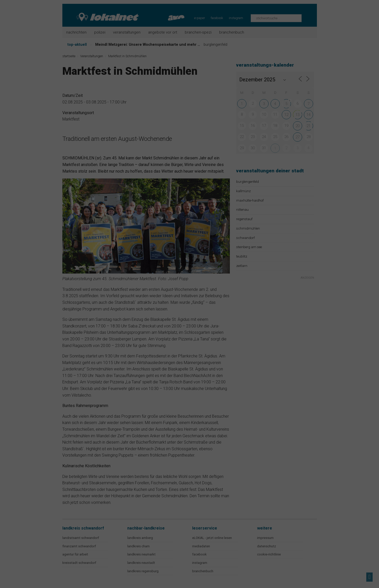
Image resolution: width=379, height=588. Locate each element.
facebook (217, 18)
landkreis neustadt (141, 563)
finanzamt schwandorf (79, 546)
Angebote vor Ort (163, 32)
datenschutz (266, 546)
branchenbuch (203, 571)
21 (308, 126)
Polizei (100, 32)
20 (298, 126)
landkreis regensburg (143, 571)
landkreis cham (138, 546)
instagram (236, 18)
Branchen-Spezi (198, 32)
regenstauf (244, 219)
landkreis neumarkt (141, 554)
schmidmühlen (248, 228)
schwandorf (245, 238)
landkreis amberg (140, 538)
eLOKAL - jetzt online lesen (212, 538)
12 (286, 115)
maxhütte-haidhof (250, 200)
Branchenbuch (232, 32)
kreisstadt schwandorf (79, 563)
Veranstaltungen (127, 32)
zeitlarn (242, 266)
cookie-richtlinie (269, 554)
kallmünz (243, 191)
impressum (265, 538)
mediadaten (201, 546)
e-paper (200, 18)
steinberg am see (249, 247)
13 (298, 115)
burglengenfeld (248, 182)
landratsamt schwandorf (81, 538)
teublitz (242, 256)
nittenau (242, 209)
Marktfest (71, 119)
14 (308, 115)
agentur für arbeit (75, 554)
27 (298, 137)
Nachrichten (76, 32)
